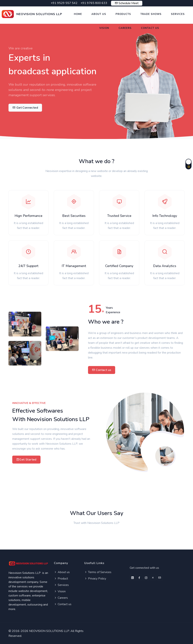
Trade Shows (151, 14)
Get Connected (25, 108)
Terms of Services (98, 572)
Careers (125, 28)
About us (62, 572)
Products (123, 14)
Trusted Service (119, 216)
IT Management (74, 266)
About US (99, 14)
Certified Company (119, 266)
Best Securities (74, 216)
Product (61, 579)
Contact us (102, 370)
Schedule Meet (129, 3)
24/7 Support (28, 266)
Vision (104, 28)
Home (78, 14)
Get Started (26, 460)
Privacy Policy (95, 579)
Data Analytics (165, 266)
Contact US (150, 28)
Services (178, 14)
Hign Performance (28, 216)
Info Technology (165, 216)
